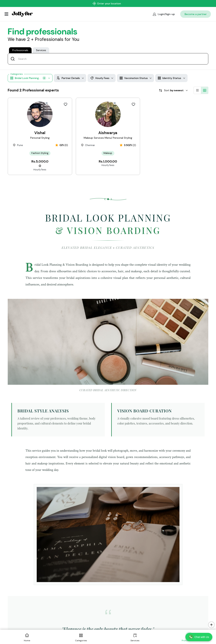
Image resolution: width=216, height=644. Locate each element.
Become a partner (196, 7)
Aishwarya (108, 132)
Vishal (40, 132)
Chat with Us (199, 637)
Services (41, 43)
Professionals (20, 43)
